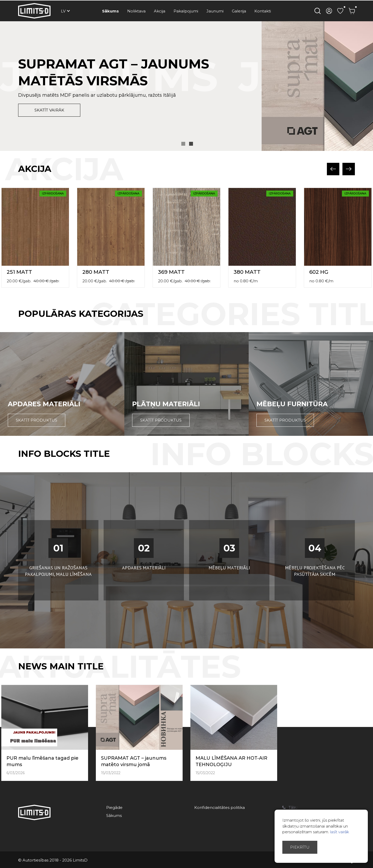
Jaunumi (215, 11)
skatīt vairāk (49, 110)
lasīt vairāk (340, 832)
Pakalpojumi (186, 11)
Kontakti (263, 11)
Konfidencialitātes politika (220, 807)
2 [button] (191, 144)
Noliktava (136, 11)
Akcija (160, 11)
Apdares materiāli (44, 404)
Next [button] (349, 169)
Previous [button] (333, 169)
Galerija (239, 11)
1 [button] (183, 144)
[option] (187, 86)
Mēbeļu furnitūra (292, 404)
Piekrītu (300, 847)
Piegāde (114, 807)
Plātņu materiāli (166, 404)
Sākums (110, 11)
